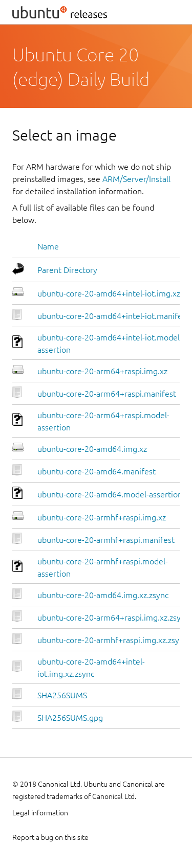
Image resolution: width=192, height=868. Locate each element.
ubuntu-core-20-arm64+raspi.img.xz (102, 371)
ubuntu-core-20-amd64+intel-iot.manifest (113, 316)
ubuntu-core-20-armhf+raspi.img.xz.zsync (112, 640)
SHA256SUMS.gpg (70, 718)
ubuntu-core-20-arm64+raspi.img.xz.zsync (113, 618)
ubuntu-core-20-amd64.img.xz (92, 449)
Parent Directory (67, 270)
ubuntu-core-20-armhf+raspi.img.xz (102, 517)
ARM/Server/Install (136, 179)
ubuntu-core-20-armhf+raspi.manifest (106, 540)
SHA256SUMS (62, 695)
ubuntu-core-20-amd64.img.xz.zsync (103, 595)
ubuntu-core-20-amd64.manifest (97, 471)
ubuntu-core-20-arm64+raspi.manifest (107, 394)
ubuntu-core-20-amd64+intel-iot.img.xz (109, 293)
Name (48, 246)
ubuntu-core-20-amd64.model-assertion (110, 494)
